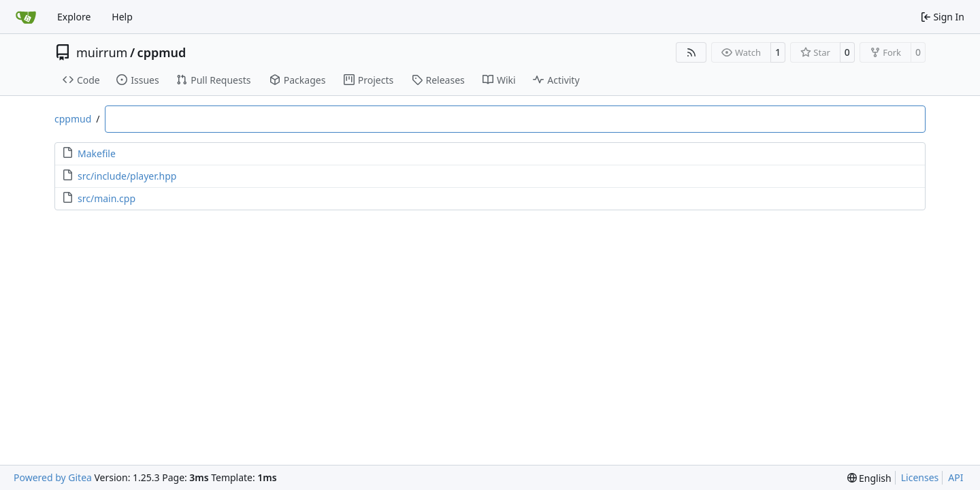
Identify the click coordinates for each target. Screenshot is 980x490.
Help (122, 17)
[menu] (869, 478)
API (955, 477)
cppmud (162, 52)
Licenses (920, 477)
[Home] (26, 17)
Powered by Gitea (53, 477)
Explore (74, 17)
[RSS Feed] (691, 52)
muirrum (102, 52)
